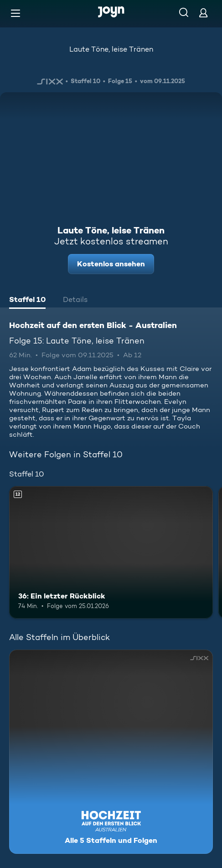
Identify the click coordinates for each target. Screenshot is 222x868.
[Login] (203, 13)
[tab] (27, 301)
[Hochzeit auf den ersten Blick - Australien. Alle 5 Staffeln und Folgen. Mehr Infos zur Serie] (111, 752)
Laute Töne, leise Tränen (111, 49)
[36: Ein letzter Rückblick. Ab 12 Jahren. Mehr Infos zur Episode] (111, 553)
